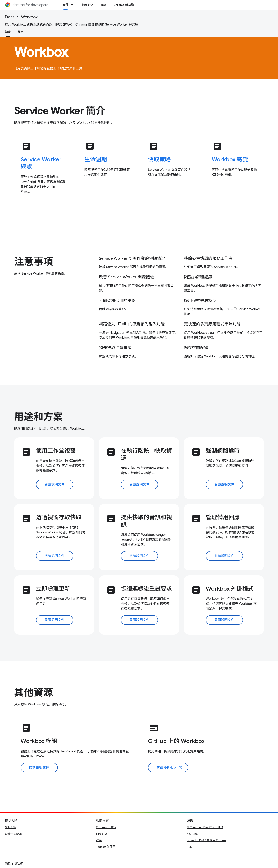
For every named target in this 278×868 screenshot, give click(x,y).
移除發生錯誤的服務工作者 (208, 258)
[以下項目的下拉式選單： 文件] (73, 5)
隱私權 (19, 864)
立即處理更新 (53, 589)
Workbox (29, 17)
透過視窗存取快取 (59, 517)
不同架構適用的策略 (117, 301)
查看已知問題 (13, 834)
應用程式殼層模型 (200, 301)
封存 (99, 840)
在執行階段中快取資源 (146, 454)
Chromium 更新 (106, 827)
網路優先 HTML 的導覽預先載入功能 (132, 324)
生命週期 (96, 160)
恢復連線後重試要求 (146, 589)
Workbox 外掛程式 (230, 589)
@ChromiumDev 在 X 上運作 (205, 827)
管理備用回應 (223, 517)
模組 (21, 32)
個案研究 (87, 5)
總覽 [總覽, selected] (8, 32)
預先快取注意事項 (115, 348)
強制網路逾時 (223, 451)
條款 (8, 864)
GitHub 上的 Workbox (176, 741)
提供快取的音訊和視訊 (146, 521)
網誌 (103, 5)
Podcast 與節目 (106, 847)
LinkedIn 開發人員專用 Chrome (207, 840)
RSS (189, 847)
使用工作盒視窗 (56, 451)
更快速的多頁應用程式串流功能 (212, 324)
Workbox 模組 (39, 741)
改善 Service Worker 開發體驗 (126, 277)
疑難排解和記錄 (198, 277)
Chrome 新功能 (123, 5)
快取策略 (159, 160)
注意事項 (34, 262)
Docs (10, 17)
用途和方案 (39, 417)
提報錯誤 (11, 827)
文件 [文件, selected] (65, 5)
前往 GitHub (169, 768)
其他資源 (34, 693)
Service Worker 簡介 (60, 111)
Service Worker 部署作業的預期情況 (132, 258)
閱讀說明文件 (55, 484)
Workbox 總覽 (230, 160)
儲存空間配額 (196, 348)
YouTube (192, 834)
